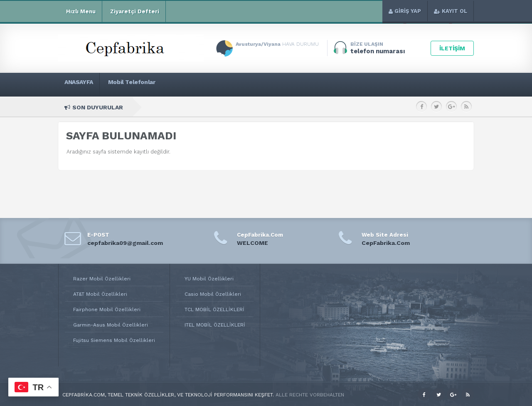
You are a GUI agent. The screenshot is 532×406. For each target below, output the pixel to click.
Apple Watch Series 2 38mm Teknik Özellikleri (355, 107)
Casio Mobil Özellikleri (213, 294)
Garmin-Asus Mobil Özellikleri (111, 325)
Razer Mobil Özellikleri (102, 279)
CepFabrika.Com (386, 243)
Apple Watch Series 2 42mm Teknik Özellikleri (232, 107)
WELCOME (252, 243)
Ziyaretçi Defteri (134, 12)
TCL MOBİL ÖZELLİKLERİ (214, 309)
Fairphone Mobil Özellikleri (107, 309)
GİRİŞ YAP (405, 11)
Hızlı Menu (80, 12)
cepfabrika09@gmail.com (125, 243)
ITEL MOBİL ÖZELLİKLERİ (215, 325)
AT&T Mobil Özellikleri (100, 294)
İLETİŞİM (452, 48)
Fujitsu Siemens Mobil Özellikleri (114, 340)
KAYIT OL (451, 11)
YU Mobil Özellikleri (209, 279)
